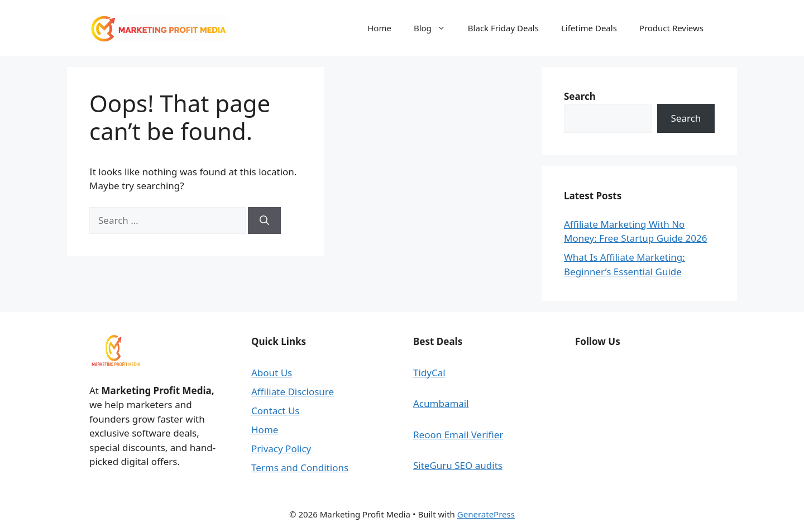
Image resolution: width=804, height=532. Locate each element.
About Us (272, 373)
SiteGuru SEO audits (458, 465)
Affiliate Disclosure (293, 392)
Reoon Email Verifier (458, 435)
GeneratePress (486, 514)
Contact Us (276, 411)
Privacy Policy (281, 449)
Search (686, 118)
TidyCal (429, 373)
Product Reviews (671, 28)
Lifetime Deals (589, 28)
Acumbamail (441, 403)
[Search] (264, 221)
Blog (435, 28)
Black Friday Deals (503, 28)
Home (379, 28)
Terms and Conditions (300, 468)
